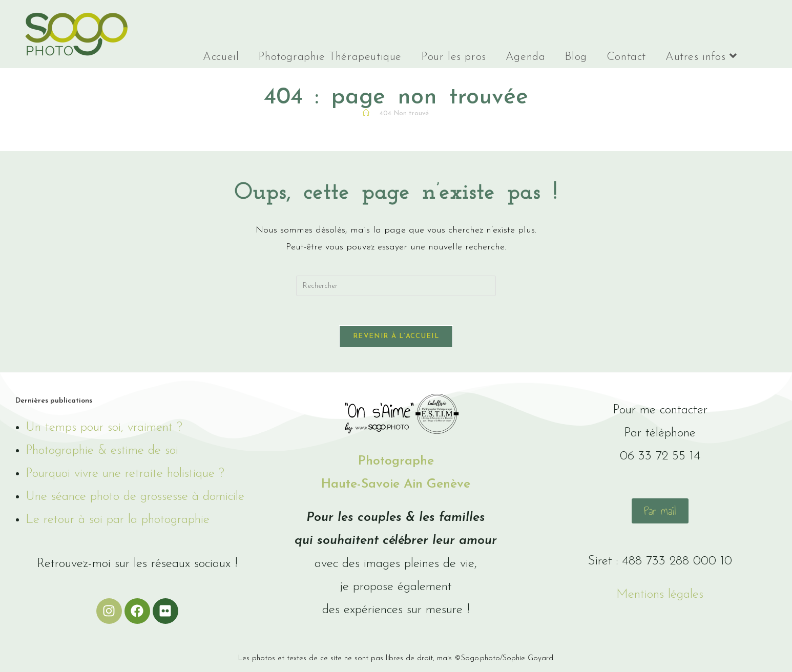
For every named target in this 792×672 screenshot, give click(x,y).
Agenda (526, 57)
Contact (626, 57)
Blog (576, 57)
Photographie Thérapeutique (330, 57)
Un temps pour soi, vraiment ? (104, 430)
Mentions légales (660, 596)
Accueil (221, 57)
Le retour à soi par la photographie (118, 522)
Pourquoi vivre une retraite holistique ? (125, 476)
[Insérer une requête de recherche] (396, 286)
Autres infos (701, 57)
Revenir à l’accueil (396, 338)
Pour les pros (454, 57)
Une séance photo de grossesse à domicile (135, 499)
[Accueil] (366, 113)
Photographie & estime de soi (102, 453)
